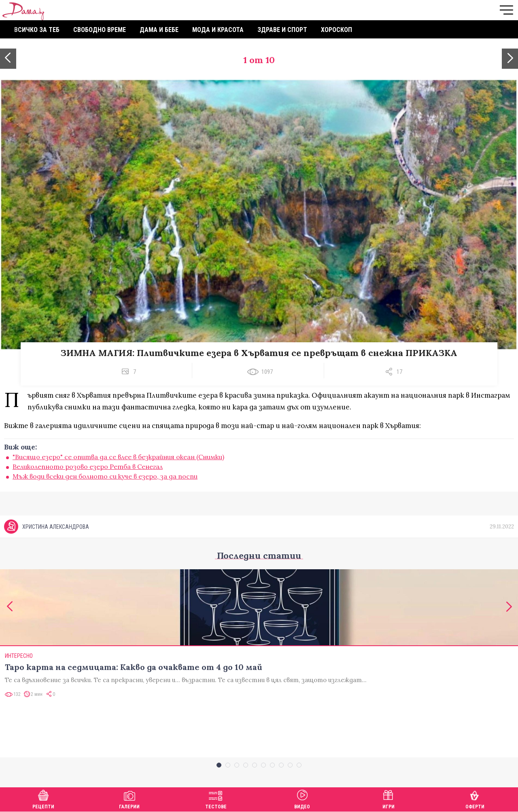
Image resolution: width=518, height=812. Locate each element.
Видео (302, 798)
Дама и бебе (159, 30)
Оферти (475, 798)
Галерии (129, 798)
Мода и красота (218, 30)
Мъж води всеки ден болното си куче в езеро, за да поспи (105, 476)
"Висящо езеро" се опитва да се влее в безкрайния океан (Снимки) (118, 457)
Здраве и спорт (282, 30)
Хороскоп (336, 30)
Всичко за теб (37, 30)
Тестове (216, 798)
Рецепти (43, 798)
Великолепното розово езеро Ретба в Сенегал (88, 466)
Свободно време (100, 30)
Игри (388, 798)
